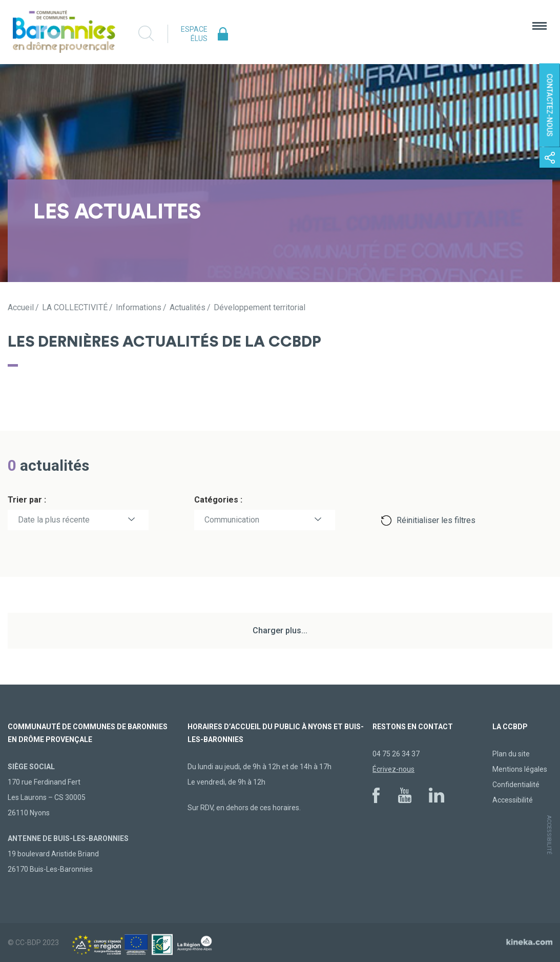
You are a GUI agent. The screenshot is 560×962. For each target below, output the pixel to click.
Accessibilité (513, 800)
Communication (232, 520)
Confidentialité (516, 785)
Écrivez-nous (393, 769)
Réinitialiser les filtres (436, 520)
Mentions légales (520, 769)
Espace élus (194, 34)
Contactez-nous (550, 105)
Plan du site (511, 754)
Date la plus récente (54, 520)
